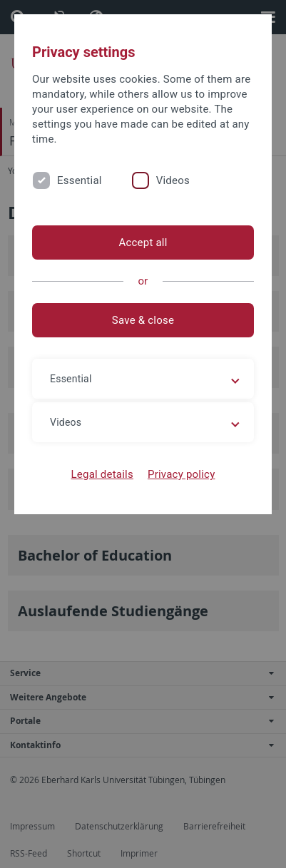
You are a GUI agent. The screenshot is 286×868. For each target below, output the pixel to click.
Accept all (143, 242)
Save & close (143, 320)
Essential (80, 180)
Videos (173, 180)
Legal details (102, 474)
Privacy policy (182, 474)
